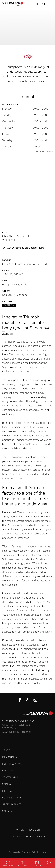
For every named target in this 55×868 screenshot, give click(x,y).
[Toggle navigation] (50, 4)
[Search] (44, 4)
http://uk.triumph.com (14, 295)
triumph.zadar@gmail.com (17, 285)
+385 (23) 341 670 (13, 274)
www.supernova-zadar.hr (17, 732)
